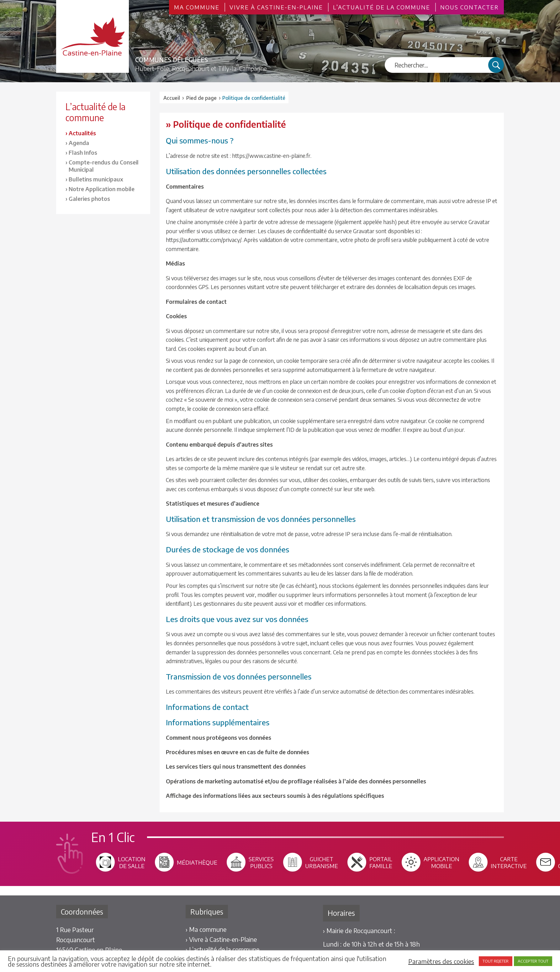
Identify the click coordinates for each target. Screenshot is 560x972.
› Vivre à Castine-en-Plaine (221, 939)
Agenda (79, 143)
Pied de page (201, 98)
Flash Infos (83, 152)
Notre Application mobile (102, 189)
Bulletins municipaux (96, 179)
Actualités (82, 133)
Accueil (172, 98)
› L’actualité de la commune (222, 949)
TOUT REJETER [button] (496, 961)
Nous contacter (470, 7)
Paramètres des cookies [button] (441, 961)
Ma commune (197, 7)
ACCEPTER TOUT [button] (533, 961)
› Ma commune (206, 929)
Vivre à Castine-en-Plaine (276, 7)
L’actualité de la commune (382, 7)
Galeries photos (89, 199)
